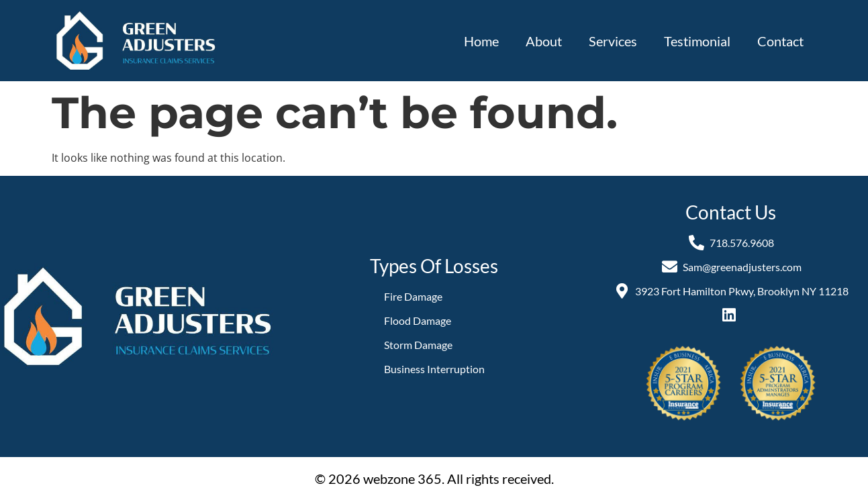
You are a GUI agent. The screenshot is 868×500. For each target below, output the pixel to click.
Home (481, 41)
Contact (780, 41)
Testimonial (697, 41)
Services (613, 41)
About (544, 41)
